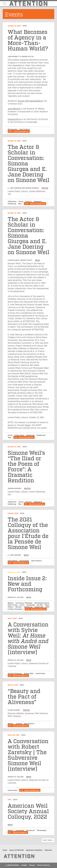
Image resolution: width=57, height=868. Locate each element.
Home (5, 850)
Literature (31, 830)
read (38, 260)
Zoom (28, 425)
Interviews (19, 435)
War (20, 203)
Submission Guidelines (34, 850)
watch (45, 188)
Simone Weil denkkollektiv (30, 101)
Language (31, 605)
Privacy (32, 865)
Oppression (13, 560)
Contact (24, 865)
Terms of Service (43, 865)
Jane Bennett (14, 108)
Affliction (12, 201)
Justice (19, 723)
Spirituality (25, 129)
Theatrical (41, 435)
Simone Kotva (14, 119)
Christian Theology (24, 603)
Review (19, 607)
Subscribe (48, 850)
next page (47, 840)
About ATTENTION (16, 850)
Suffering (12, 203)
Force (21, 201)
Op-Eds (40, 605)
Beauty (11, 603)
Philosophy (13, 129)
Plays (47, 605)
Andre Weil (29, 673)
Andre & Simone (15, 673)
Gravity (29, 201)
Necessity (38, 201)
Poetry (11, 607)
